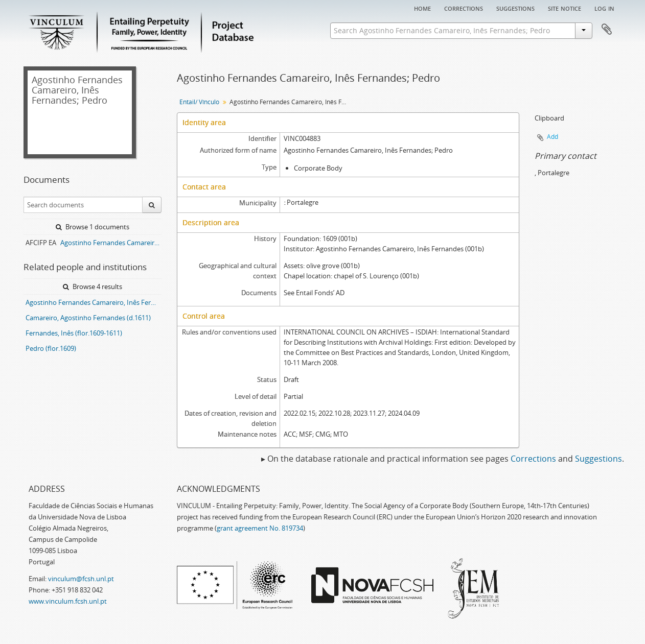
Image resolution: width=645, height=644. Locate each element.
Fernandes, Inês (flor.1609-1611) (74, 333)
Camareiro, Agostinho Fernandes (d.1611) (88, 318)
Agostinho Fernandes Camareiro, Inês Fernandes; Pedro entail (94, 302)
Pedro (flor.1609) (51, 348)
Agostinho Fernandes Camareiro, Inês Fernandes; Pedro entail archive (111, 243)
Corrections (464, 8)
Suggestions (515, 8)
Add (552, 137)
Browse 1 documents (93, 227)
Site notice (565, 8)
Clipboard (607, 30)
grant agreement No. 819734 (260, 528)
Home (422, 8)
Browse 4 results (93, 287)
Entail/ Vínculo (199, 102)
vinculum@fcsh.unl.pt (81, 579)
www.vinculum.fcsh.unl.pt (68, 601)
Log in (604, 8)
